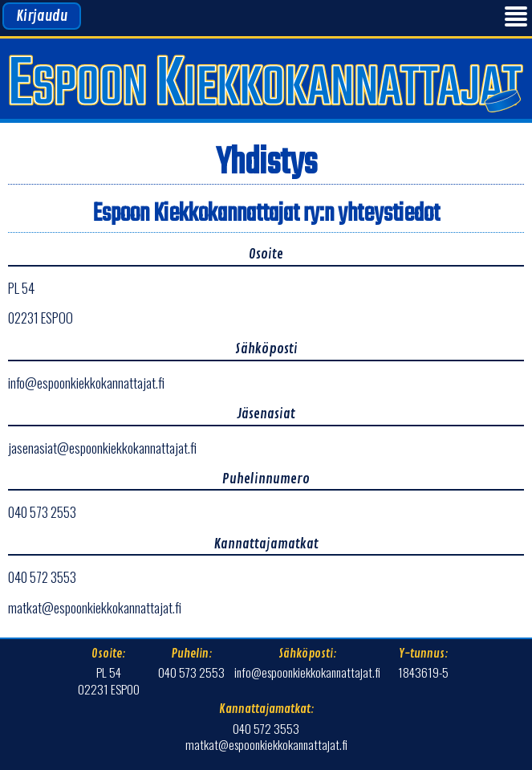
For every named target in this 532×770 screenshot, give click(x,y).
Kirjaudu (42, 16)
